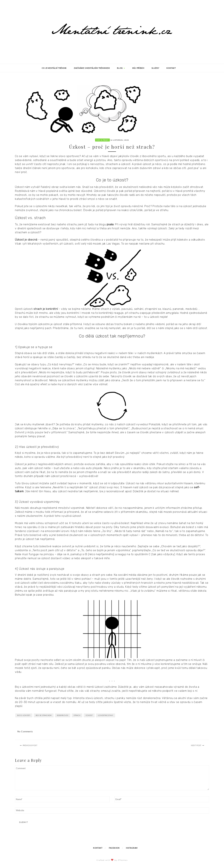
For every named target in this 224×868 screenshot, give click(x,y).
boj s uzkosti (24, 715)
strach (77, 715)
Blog (121, 68)
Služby (155, 68)
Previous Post (30, 745)
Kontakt (171, 68)
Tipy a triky (102, 140)
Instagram (132, 848)
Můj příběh (138, 68)
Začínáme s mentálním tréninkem (92, 68)
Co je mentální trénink (54, 68)
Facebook (114, 848)
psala (110, 224)
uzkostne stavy (106, 715)
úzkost (89, 715)
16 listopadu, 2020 (120, 140)
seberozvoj (63, 715)
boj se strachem (44, 715)
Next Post (196, 745)
